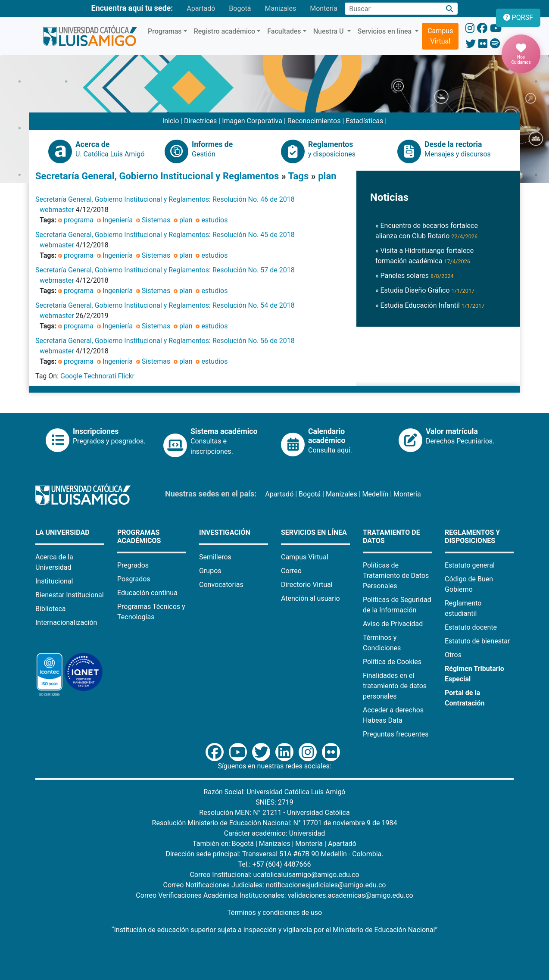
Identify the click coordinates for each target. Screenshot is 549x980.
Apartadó (201, 8)
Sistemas (156, 220)
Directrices (200, 121)
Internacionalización (66, 623)
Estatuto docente (471, 627)
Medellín (376, 494)
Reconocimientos (314, 121)
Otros (453, 655)
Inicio (171, 121)
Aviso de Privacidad (393, 624)
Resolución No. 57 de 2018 (254, 270)
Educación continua (147, 593)
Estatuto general (470, 565)
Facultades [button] (284, 31)
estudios (214, 220)
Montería (324, 8)
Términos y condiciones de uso (274, 913)
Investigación (225, 532)
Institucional (54, 581)
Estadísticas (364, 121)
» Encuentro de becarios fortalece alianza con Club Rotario (427, 231)
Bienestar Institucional (70, 595)
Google (71, 376)
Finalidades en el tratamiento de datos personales (395, 686)
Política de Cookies (392, 662)
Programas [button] (165, 31)
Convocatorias (221, 585)
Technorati (100, 376)
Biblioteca (51, 609)
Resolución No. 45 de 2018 (254, 235)
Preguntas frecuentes (396, 734)
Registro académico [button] (225, 31)
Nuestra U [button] (329, 31)
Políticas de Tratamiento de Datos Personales (396, 576)
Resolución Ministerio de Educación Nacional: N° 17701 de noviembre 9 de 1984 (275, 823)
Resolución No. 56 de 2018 (254, 341)
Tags (299, 176)
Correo (291, 571)
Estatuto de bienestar (477, 641)
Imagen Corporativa (252, 121)
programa (79, 220)
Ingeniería (118, 220)
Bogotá (240, 8)
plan (327, 176)
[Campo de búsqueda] (393, 9)
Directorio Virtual (307, 585)
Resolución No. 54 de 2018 (254, 305)
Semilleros (215, 557)
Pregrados (133, 565)
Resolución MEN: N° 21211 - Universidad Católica (274, 813)
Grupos (210, 571)
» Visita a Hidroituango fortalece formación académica (424, 256)
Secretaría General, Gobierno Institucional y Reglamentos (157, 176)
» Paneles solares (415, 276)
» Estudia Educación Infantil (430, 305)
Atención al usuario (310, 598)
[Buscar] (450, 9)
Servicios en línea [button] (386, 31)
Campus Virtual (440, 36)
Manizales (280, 8)
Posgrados (134, 579)
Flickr (126, 376)
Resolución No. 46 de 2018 (254, 199)
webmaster (57, 210)
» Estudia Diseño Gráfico (425, 290)
